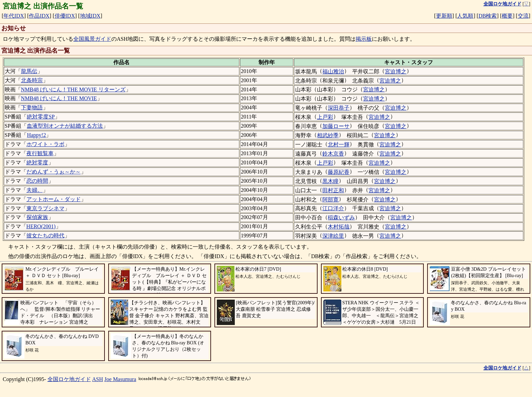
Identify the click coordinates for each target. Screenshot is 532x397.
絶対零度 (37, 163)
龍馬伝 (29, 71)
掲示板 (364, 39)
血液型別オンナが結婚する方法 (65, 126)
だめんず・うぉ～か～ (54, 172)
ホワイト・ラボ (45, 144)
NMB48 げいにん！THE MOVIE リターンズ (73, 89)
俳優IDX (65, 16)
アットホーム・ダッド (54, 199)
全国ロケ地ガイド (69, 379)
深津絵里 (333, 236)
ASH (98, 379)
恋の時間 (37, 181)
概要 (507, 16)
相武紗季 (328, 135)
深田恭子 (339, 108)
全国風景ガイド (92, 39)
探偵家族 (37, 217)
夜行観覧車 (40, 153)
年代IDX (14, 16)
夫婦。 (35, 190)
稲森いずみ (341, 218)
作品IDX (39, 16)
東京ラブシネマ (45, 208)
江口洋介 (333, 208)
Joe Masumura (120, 379)
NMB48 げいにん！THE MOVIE (59, 98)
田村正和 (333, 190)
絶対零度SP (41, 117)
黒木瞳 (330, 181)
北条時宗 (32, 80)
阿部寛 (330, 200)
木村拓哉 (339, 227)
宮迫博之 (396, 71)
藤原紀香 (339, 172)
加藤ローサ (336, 126)
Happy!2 (36, 135)
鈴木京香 (333, 154)
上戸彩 (325, 117)
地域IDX (90, 16)
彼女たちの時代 (45, 236)
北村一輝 (339, 145)
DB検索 (488, 16)
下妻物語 (32, 107)
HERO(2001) (41, 226)
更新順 (444, 16)
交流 (523, 16)
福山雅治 (333, 71)
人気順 (465, 16)
